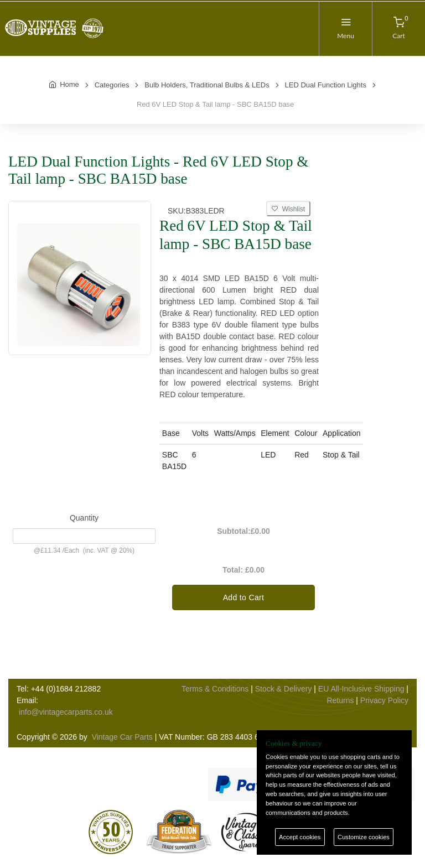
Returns (340, 700)
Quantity (84, 518)
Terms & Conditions (215, 689)
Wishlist (288, 209)
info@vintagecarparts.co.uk (66, 712)
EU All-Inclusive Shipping (361, 689)
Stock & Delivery (284, 689)
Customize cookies (364, 837)
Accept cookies (300, 837)
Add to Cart (244, 597)
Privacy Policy (384, 700)
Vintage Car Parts (122, 737)
